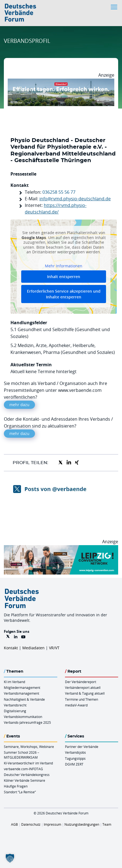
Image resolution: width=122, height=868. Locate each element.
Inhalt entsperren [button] (64, 277)
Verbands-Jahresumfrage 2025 (27, 722)
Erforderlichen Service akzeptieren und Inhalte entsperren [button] (64, 294)
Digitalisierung (15, 711)
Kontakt (11, 648)
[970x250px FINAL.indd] (61, 548)
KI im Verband (14, 682)
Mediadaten (33, 648)
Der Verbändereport (81, 682)
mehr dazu (19, 405)
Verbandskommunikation (23, 717)
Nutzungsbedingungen (82, 824)
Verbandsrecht (15, 705)
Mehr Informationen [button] (64, 266)
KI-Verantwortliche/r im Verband (28, 763)
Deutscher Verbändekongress (27, 775)
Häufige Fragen (16, 786)
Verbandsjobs (75, 752)
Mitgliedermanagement (22, 687)
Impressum (52, 824)
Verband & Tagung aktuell (85, 693)
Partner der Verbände (82, 747)
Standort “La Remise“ (20, 792)
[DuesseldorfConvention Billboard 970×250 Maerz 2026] (61, 82)
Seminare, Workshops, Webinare (29, 747)
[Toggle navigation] (115, 7)
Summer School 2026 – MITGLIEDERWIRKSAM (21, 755)
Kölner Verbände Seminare (25, 780)
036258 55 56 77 (59, 192)
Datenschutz (31, 824)
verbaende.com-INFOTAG (23, 769)
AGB (14, 824)
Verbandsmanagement (21, 693)
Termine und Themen (82, 699)
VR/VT (54, 648)
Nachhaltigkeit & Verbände (24, 699)
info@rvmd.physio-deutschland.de (75, 199)
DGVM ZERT (74, 764)
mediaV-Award (76, 705)
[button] (10, 858)
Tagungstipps (75, 758)
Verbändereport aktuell (83, 687)
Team (107, 824)
